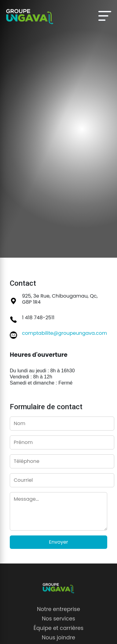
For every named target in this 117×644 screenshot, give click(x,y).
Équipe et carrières (59, 632)
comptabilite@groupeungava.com (64, 333)
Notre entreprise (59, 613)
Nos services (59, 622)
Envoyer (59, 542)
